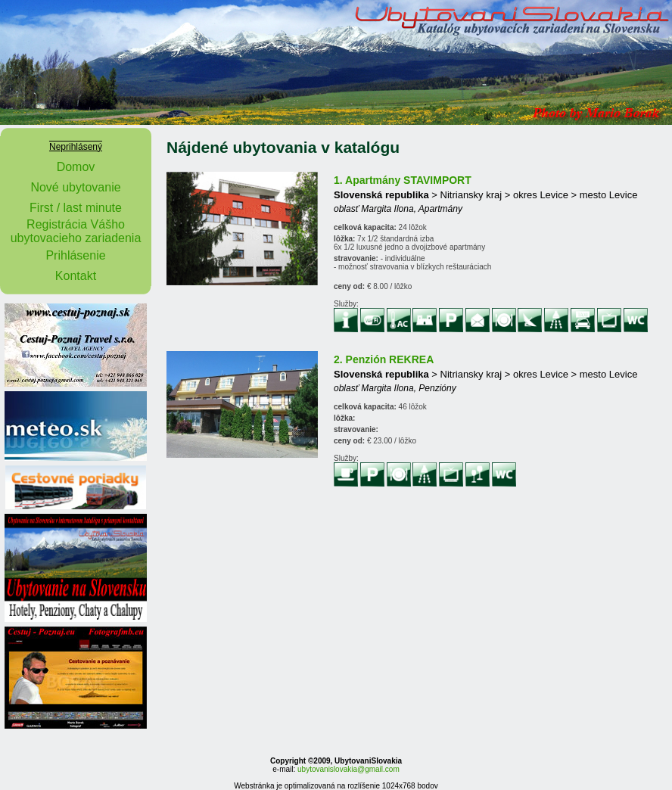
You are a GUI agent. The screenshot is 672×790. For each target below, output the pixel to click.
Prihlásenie (75, 255)
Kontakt (76, 276)
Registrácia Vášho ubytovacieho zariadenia (76, 231)
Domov (76, 167)
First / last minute (76, 208)
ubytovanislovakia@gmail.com (348, 769)
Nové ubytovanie (75, 187)
